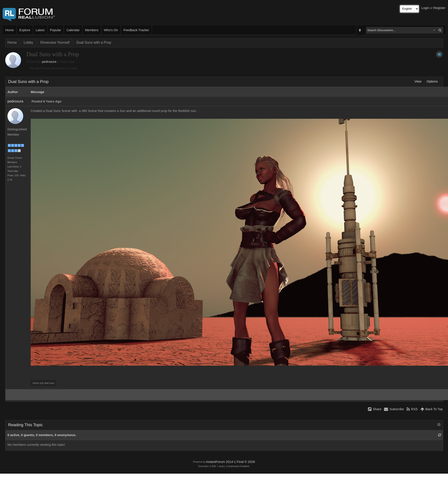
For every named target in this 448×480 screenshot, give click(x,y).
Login (425, 8)
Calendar (73, 30)
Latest (40, 30)
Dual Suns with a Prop (94, 42)
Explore (25, 30)
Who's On (111, 30)
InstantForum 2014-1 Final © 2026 (230, 462)
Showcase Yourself (55, 42)
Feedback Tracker (136, 30)
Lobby (29, 42)
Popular (56, 30)
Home (10, 30)
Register (439, 8)
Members (92, 30)
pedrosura (49, 62)
